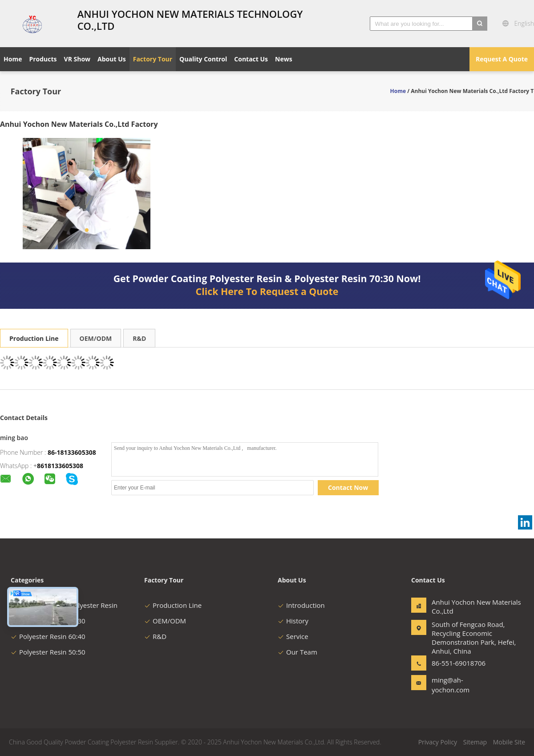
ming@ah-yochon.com (451, 685)
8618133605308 (60, 466)
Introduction (301, 605)
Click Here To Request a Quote (267, 291)
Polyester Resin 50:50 (48, 652)
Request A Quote (502, 59)
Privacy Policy (438, 742)
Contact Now (348, 487)
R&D (139, 338)
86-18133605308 (72, 452)
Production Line (34, 338)
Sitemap (475, 742)
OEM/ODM (96, 338)
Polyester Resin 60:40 (48, 636)
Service (293, 636)
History (293, 621)
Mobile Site (509, 742)
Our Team (297, 652)
